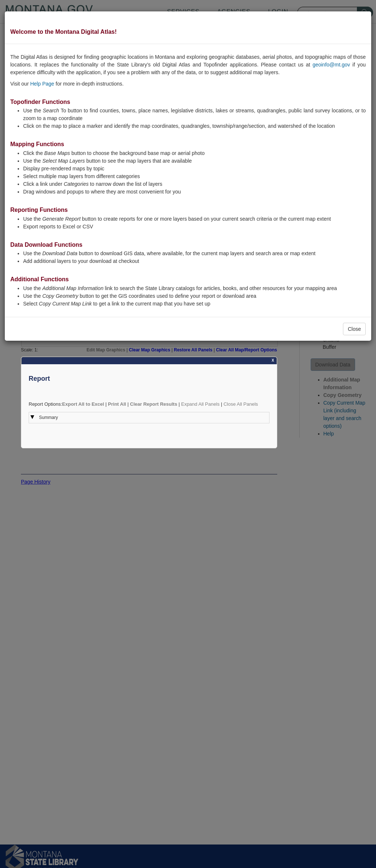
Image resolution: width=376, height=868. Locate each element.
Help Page (42, 84)
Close (354, 329)
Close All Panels (241, 404)
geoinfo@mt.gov (331, 65)
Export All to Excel (83, 404)
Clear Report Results (154, 404)
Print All (117, 404)
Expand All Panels (200, 404)
